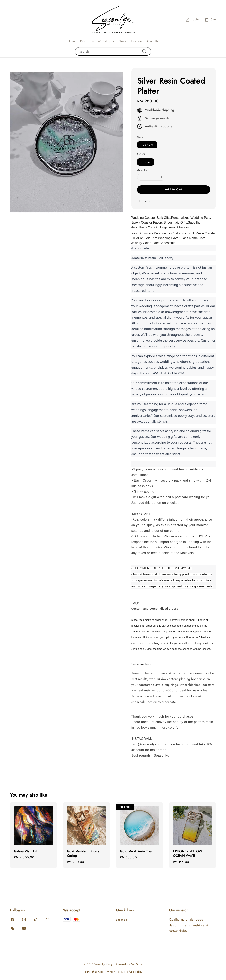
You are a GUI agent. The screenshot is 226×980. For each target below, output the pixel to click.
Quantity (142, 170)
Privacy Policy (115, 972)
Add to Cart (174, 189)
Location (136, 41)
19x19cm (147, 145)
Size (140, 137)
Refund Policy (134, 972)
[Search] (144, 51)
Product (85, 41)
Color (141, 154)
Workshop (104, 41)
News (122, 41)
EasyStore (136, 964)
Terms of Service (94, 972)
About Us (152, 41)
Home (72, 41)
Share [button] (144, 201)
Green (146, 162)
